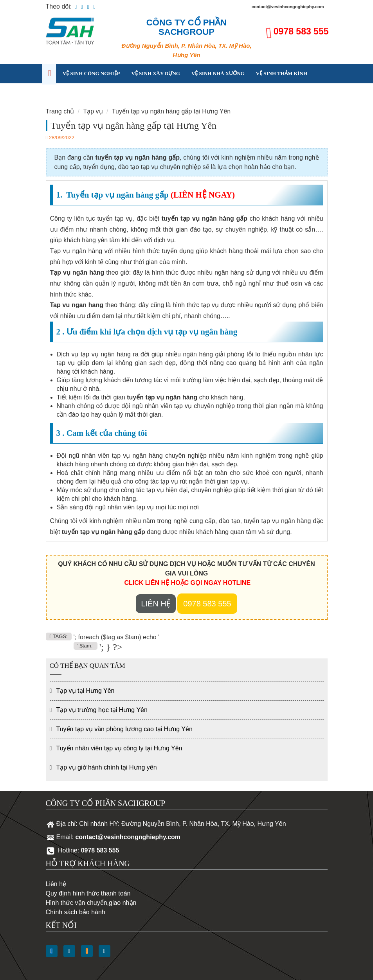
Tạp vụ (72, 93)
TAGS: (59, 636)
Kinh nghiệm (110, 93)
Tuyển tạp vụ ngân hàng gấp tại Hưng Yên (171, 111)
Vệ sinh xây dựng (156, 73)
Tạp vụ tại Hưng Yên (86, 691)
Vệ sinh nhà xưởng (218, 73)
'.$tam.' (86, 646)
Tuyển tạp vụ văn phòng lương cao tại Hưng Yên (124, 729)
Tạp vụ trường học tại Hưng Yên (102, 710)
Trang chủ (60, 111)
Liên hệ (150, 93)
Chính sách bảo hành (76, 912)
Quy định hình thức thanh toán (88, 893)
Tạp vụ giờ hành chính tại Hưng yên (107, 767)
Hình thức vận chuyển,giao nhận (91, 903)
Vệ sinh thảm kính (282, 73)
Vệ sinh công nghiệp (91, 73)
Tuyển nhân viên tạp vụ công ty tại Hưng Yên (119, 748)
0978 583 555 (301, 31)
